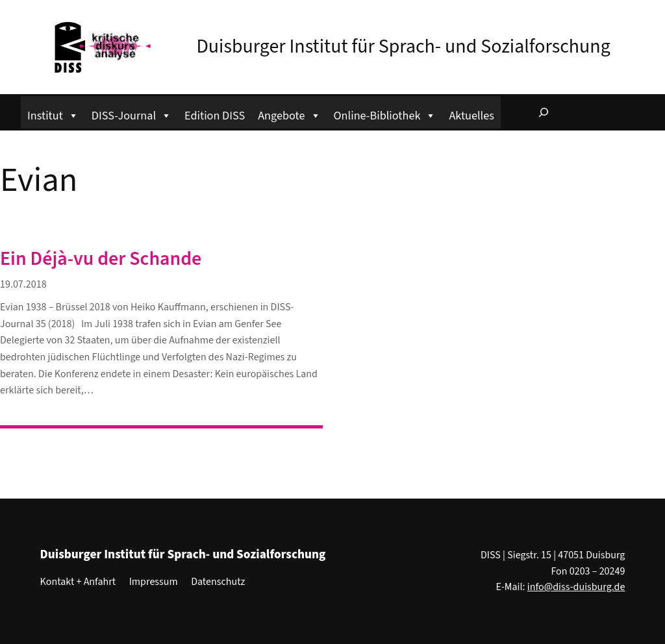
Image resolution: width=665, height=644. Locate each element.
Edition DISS (215, 116)
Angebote (289, 114)
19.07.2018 (23, 284)
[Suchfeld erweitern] (544, 112)
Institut (53, 114)
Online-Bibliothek (385, 114)
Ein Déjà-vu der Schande (101, 259)
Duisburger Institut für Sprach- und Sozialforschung (403, 46)
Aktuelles (471, 116)
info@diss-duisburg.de (576, 587)
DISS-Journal (132, 114)
